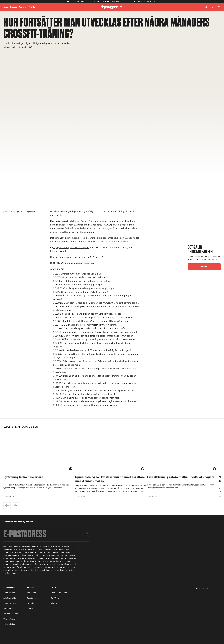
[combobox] (208, 592)
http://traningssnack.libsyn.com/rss (75, 263)
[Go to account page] (213, 7)
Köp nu (204, 267)
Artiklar (32, 7)
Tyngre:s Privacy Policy (34, 567)
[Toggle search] (206, 7)
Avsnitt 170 (98, 257)
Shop (6, 7)
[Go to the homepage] (112, 7)
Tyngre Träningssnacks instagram (71, 248)
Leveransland (202, 589)
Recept (13, 7)
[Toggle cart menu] (219, 7)
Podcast (23, 7)
